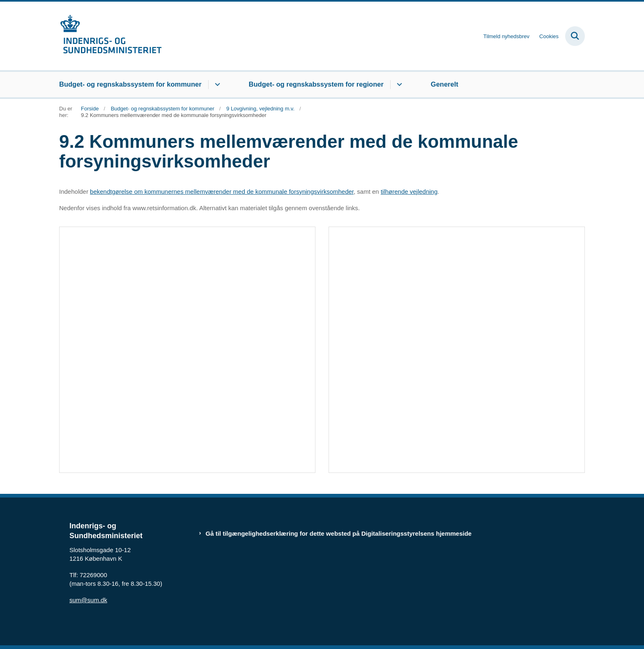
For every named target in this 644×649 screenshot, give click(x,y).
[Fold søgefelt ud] (575, 36)
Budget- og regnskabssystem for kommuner (130, 84)
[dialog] (187, 350)
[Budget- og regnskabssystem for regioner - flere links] (398, 85)
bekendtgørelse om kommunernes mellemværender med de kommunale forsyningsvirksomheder (222, 191)
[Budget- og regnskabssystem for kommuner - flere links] (216, 85)
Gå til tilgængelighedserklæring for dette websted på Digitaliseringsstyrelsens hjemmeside (339, 533)
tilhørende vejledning (409, 191)
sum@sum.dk (88, 600)
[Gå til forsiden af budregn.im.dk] (110, 36)
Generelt (445, 84)
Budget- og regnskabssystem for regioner (316, 84)
